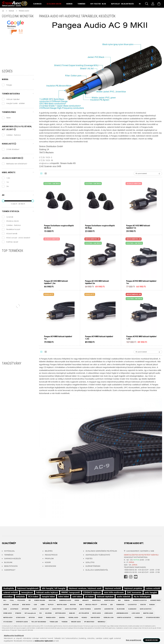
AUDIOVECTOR (109, 609)
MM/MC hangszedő (71, 592)
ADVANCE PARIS (155, 600)
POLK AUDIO (21, 600)
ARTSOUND (25, 609)
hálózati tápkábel (105, 597)
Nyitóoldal (9, 551)
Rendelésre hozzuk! (13, 229)
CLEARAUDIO (132, 609)
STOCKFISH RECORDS (153, 618)
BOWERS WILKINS (40, 600)
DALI (5, 600)
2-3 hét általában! (13, 149)
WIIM (81, 605)
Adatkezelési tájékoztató (98, 555)
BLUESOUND (121, 609)
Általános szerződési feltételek (101, 551)
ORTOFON (104, 605)
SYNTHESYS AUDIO (22, 622)
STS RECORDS (8, 622)
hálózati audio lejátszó (47, 592)
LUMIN (42, 605)
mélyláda (20, 597)
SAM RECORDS (95, 618)
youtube (136, 577)
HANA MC (72, 613)
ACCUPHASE (14, 609)
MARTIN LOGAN (62, 605)
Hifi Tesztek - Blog (98, 4)
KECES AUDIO (97, 613)
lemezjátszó (27, 592)
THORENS (65, 622)
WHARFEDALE (97, 600)
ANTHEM (6, 605)
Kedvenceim (50, 566)
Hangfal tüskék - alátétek (16, 103)
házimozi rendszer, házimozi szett (85, 588)
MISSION (73, 605)
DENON (77, 600)
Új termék (10, 217)
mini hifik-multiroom (114, 592)
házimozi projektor (133, 588)
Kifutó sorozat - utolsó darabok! (18, 238)
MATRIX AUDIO (8, 618)
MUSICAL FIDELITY (91, 605)
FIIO (40, 613)
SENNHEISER (120, 605)
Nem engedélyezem (134, 640)
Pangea (9, 85)
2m (8, 186)
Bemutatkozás (11, 566)
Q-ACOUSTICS (132, 605)
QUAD (5, 609)
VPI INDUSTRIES (89, 622)
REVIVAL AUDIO (73, 618)
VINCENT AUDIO (76, 622)
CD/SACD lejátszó (92, 592)
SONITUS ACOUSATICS (124, 618)
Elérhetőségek (93, 566)
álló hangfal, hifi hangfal (54, 588)
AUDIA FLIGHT (45, 609)
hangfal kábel (48, 597)
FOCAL (12, 600)
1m (8, 182)
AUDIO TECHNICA (85, 609)
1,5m (8, 178)
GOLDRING (48, 613)
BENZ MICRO (26, 605)
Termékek (9, 555)
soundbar (8, 597)
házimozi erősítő (113, 588)
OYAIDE (40, 618)
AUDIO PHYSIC (57, 609)
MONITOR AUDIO (109, 600)
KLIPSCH (51, 605)
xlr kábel (89, 597)
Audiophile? (10, 570)
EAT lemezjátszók (30, 613)
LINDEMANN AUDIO (122, 613)
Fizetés (89, 559)
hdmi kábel (64, 597)
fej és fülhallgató (142, 597)
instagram (131, 577)
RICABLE (84, 618)
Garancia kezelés (12, 559)
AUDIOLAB (15, 605)
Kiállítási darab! (12, 242)
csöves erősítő (153, 588)
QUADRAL (62, 618)
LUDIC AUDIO (136, 613)
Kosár (48, 562)
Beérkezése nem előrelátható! (17, 164)
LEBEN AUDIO (109, 613)
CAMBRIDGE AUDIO (65, 600)
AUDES (34, 609)
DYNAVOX (18, 613)
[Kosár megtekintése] (159, 4)
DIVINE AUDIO (8, 613)
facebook (126, 577)
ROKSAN (152, 605)
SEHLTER (143, 605)
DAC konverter (134, 592)
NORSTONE (52, 600)
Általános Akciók (13, 221)
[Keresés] (147, 4)
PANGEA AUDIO (51, 618)
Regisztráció (51, 555)
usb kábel (77, 597)
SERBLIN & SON (108, 618)
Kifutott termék (12, 234)
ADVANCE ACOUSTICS (140, 600)
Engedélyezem (152, 640)
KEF (30, 600)
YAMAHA (127, 600)
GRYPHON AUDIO (60, 613)
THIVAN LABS (54, 622)
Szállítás (90, 562)
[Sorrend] (148, 173)
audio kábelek (124, 597)
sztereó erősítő (11, 592)
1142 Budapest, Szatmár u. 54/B (140, 551)
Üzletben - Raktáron (14, 135)
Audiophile (9, 588)
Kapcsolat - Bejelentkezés (122, 4)
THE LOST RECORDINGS (39, 622)
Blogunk (8, 562)
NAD (119, 600)
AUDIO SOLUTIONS (71, 609)
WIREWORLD (102, 622)
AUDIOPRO (98, 609)
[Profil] (153, 4)
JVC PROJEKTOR (84, 613)
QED (111, 605)
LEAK (35, 605)
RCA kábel (33, 597)
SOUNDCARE (139, 618)
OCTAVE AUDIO (20, 618)
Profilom (49, 559)
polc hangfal (151, 592)
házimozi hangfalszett (28, 588)
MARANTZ (86, 600)
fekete (8, 118)
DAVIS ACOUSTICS (146, 609)
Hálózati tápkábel (13, 99)
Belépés (49, 551)
